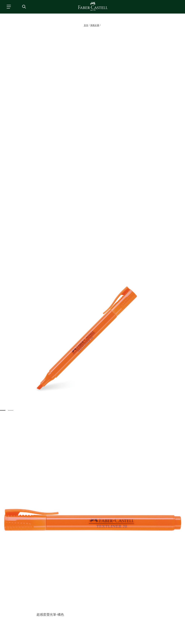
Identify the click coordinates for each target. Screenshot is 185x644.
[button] (92, 334)
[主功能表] (8, 7)
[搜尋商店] (24, 7)
